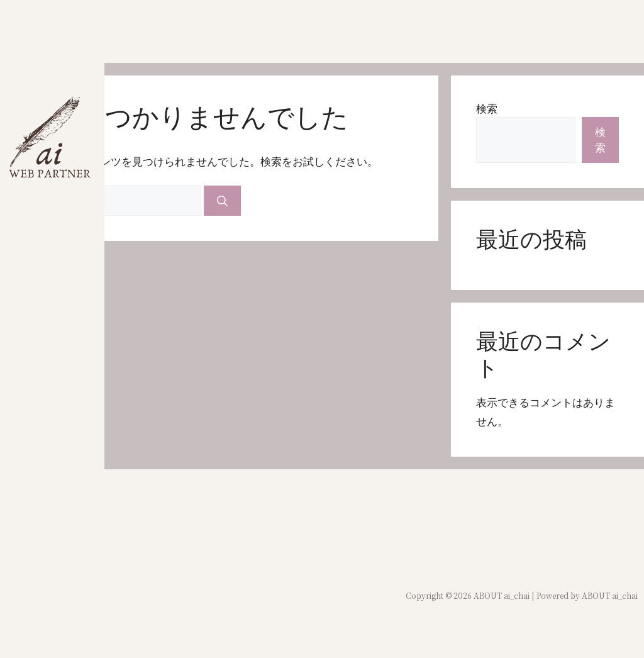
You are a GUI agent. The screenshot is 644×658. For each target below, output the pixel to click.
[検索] (222, 201)
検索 (487, 109)
